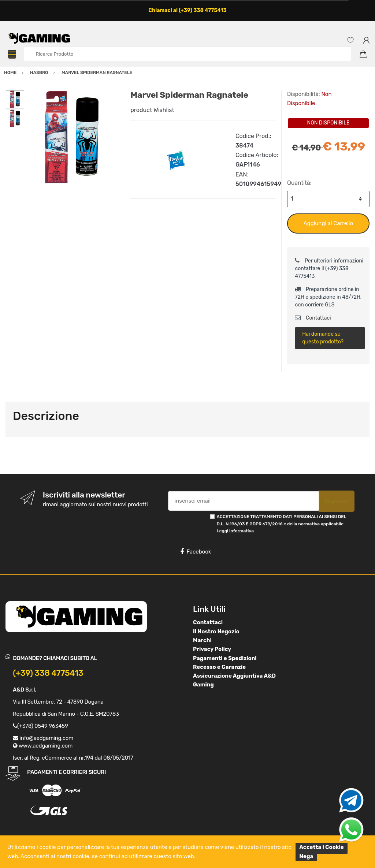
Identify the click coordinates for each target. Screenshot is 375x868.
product (141, 110)
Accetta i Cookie (322, 847)
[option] (72, 137)
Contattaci (313, 318)
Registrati (337, 501)
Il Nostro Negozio (216, 632)
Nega (306, 856)
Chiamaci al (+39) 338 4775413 (187, 10)
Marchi (202, 640)
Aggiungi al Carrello (328, 223)
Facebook (196, 552)
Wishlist (164, 110)
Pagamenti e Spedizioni (225, 658)
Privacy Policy (212, 649)
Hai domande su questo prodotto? (323, 338)
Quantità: (299, 183)
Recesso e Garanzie (219, 667)
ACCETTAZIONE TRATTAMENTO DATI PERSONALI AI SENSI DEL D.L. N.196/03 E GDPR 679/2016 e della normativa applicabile (282, 524)
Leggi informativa (235, 531)
